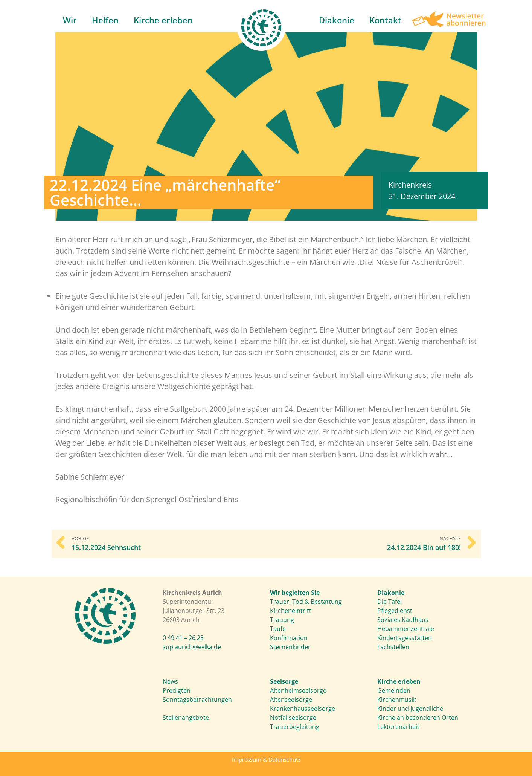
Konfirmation (289, 638)
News (170, 681)
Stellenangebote (186, 718)
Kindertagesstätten (405, 638)
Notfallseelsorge (293, 718)
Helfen (105, 20)
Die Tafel (389, 602)
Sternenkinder (290, 647)
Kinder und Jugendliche (410, 709)
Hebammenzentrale (406, 629)
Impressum (247, 759)
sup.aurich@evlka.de (192, 647)
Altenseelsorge (291, 700)
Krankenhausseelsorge (303, 709)
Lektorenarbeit (398, 727)
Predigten (177, 690)
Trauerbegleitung (295, 727)
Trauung (282, 620)
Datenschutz (284, 759)
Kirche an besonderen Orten (418, 718)
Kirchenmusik (397, 700)
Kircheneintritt (291, 611)
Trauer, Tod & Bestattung (306, 602)
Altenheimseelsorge (298, 690)
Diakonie (337, 20)
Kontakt (385, 20)
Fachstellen (393, 647)
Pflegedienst (395, 611)
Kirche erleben (163, 20)
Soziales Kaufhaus (403, 620)
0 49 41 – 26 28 (183, 638)
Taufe (278, 629)
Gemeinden (394, 690)
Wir (70, 20)
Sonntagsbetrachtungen (197, 700)
